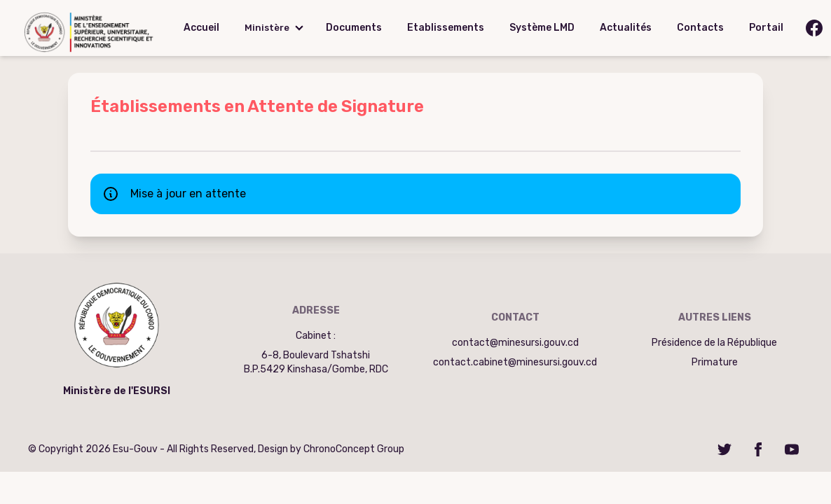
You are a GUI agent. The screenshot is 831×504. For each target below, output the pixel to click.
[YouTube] (792, 449)
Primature (715, 362)
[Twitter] (724, 449)
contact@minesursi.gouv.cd (515, 343)
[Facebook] (758, 449)
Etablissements (446, 28)
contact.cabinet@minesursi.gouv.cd (515, 362)
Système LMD (542, 28)
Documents (354, 28)
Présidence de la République (714, 343)
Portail (766, 28)
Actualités (626, 28)
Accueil (201, 28)
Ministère (267, 28)
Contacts (700, 28)
